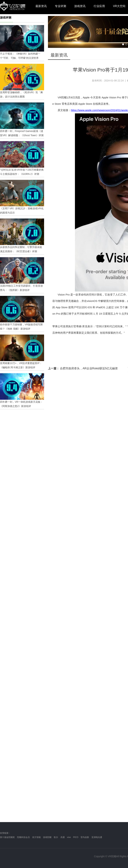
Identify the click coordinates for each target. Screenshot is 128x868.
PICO (76, 837)
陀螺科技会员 (23, 837)
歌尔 (56, 837)
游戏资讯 (80, 6)
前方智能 (36, 837)
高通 (63, 837)
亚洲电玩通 (97, 837)
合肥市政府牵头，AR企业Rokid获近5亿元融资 (83, 368)
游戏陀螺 (47, 837)
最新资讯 (41, 6)
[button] (123, 44)
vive (69, 837)
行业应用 (99, 6)
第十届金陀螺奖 (7, 837)
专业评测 (60, 6)
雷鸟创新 (85, 837)
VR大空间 (119, 6)
